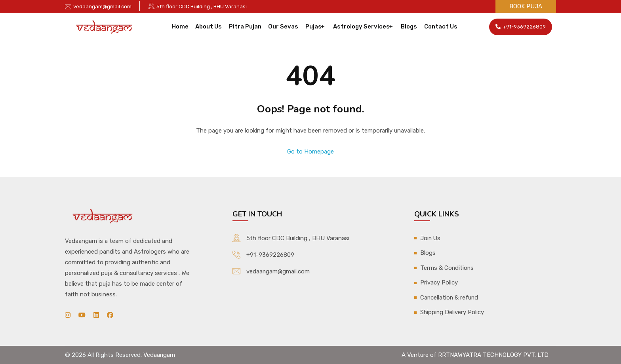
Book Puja (526, 6)
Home (183, 27)
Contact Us (438, 27)
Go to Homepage (310, 152)
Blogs (407, 27)
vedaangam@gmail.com (102, 7)
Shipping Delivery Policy (452, 311)
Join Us (431, 238)
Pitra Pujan (246, 27)
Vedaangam (159, 355)
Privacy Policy (439, 282)
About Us (210, 27)
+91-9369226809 (521, 27)
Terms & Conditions (447, 267)
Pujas (312, 27)
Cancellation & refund (450, 296)
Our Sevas (283, 27)
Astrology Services (360, 27)
